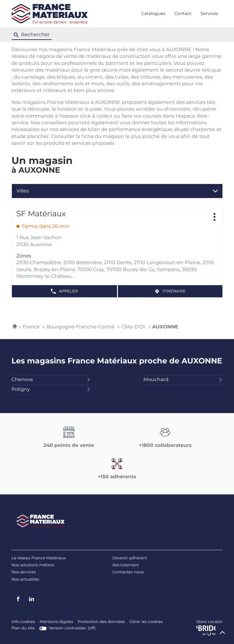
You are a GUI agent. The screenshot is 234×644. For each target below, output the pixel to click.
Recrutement (126, 565)
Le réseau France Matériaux (39, 558)
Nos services (24, 572)
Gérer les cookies (146, 622)
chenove (51, 380)
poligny (51, 390)
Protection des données (101, 622)
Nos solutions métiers (33, 565)
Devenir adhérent (130, 558)
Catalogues (153, 14)
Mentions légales (56, 622)
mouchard (183, 380)
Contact (183, 14)
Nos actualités (25, 580)
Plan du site (23, 628)
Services (209, 14)
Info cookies (23, 622)
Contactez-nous (128, 572)
